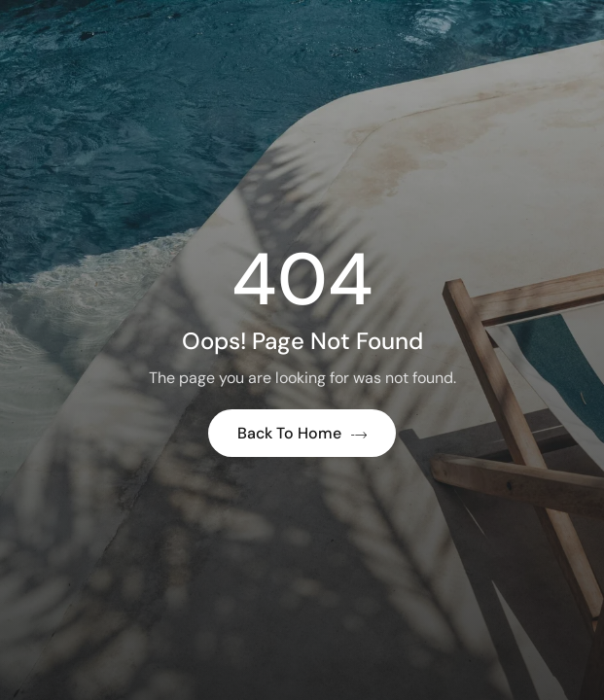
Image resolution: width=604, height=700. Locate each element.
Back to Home (302, 433)
